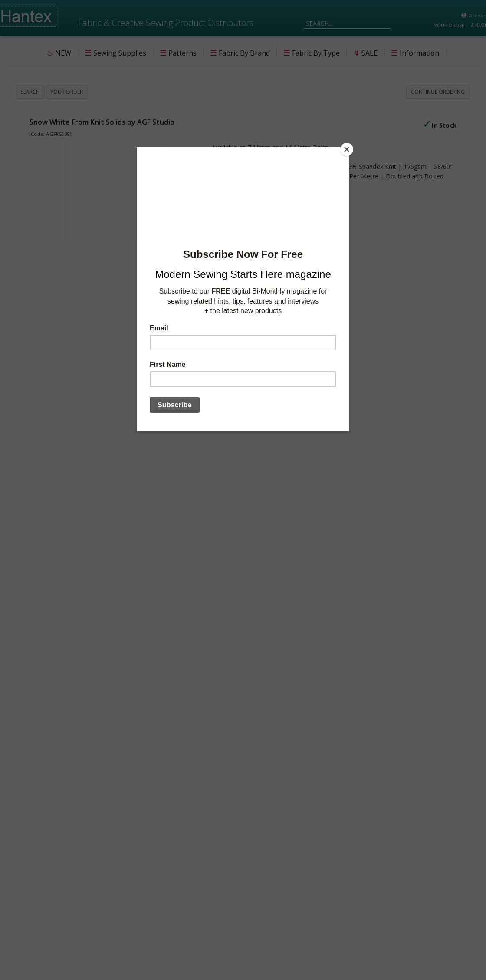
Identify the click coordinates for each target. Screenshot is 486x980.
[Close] (347, 149)
